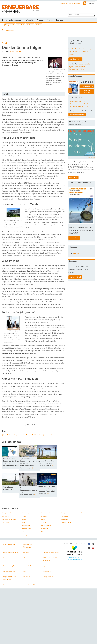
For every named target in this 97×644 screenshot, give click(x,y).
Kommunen (65, 517)
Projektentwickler (20, 435)
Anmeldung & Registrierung (51, 553)
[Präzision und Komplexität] (82, 107)
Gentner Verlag (28, 566)
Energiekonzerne (66, 523)
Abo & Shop (64, 3)
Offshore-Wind (26, 529)
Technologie (20, 25)
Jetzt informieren (75, 59)
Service (83, 513)
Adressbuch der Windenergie (28, 546)
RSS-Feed (6, 585)
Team (25, 572)
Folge (5, 435)
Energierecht (6, 517)
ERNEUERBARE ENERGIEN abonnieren (51, 560)
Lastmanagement (46, 526)
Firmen (50, 20)
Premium (60, 20)
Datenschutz (7, 558)
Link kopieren (37, 425)
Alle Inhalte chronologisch (11, 553)
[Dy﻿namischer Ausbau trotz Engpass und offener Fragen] (55, 457)
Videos (40, 20)
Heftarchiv (29, 20)
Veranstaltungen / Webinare (31, 585)
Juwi (10, 435)
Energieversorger (67, 513)
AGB (44, 545)
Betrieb (24, 523)
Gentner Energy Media (10, 566)
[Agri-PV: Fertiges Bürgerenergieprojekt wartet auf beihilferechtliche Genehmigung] (34, 458)
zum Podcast (73, 177)
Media (71, 3)
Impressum (46, 566)
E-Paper (25, 558)
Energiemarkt (10, 25)
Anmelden (26, 553)
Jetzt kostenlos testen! (77, 115)
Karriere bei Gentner (9, 572)
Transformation (46, 513)
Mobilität (44, 517)
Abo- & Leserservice (9, 545)
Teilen (28, 425)
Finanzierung (6, 523)
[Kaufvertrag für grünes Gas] (82, 104)
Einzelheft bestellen (87, 91)
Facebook (76, 253)
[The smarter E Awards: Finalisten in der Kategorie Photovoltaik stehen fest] (55, 485)
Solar (23, 532)
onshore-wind (49, 435)
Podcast (39, 25)
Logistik (24, 520)
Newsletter (77, 3)
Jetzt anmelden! (75, 277)
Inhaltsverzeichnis (87, 86)
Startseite (2, 20)
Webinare (30, 25)
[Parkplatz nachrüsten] (82, 101)
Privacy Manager (48, 577)
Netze (43, 520)
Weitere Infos (74, 238)
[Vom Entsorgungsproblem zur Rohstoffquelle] (34, 486)
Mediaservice (47, 572)
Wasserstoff (45, 529)
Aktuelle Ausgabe (14, 20)
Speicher (44, 523)
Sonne (30, 435)
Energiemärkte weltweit (9, 520)
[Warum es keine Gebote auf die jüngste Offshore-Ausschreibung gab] (12, 457)
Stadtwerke (64, 520)
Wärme (43, 532)
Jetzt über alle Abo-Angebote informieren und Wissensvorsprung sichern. (79, 67)
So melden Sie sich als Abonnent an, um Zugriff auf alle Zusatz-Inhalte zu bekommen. (81, 52)
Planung (24, 517)
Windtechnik (38, 435)
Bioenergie (25, 535)
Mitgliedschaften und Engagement (10, 579)
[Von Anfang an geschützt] (12, 483)
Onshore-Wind (26, 526)
